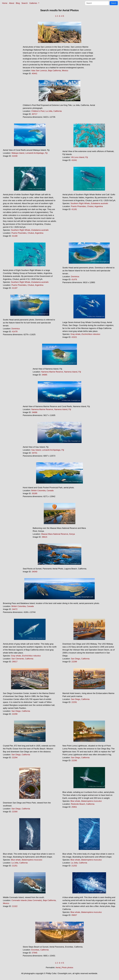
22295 (74, 760)
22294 (15, 757)
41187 (15, 288)
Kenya (72, 534)
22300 (15, 812)
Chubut (31, 233)
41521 (74, 337)
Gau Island (36, 450)
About (12, 3)
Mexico (65, 71)
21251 (15, 866)
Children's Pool (38, 111)
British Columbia (38, 490)
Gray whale (75, 334)
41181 (74, 209)
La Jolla (49, 111)
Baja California (54, 71)
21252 (74, 866)
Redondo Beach (78, 804)
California (58, 111)
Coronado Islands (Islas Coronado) (27, 900)
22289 (74, 662)
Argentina (39, 233)
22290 (15, 714)
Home (5, 3)
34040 (35, 572)
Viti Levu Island (78, 157)
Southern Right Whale (21, 230)
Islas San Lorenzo (39, 71)
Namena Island (71, 372)
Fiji (46, 153)
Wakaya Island (18, 153)
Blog (18, 3)
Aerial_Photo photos (64, 967)
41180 (15, 236)
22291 (74, 702)
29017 (15, 662)
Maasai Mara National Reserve (55, 534)
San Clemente (18, 659)
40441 (35, 73)
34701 (35, 453)
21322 (15, 906)
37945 (35, 953)
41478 (15, 332)
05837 (74, 915)
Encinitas (35, 950)
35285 (35, 493)
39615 (45, 537)
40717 (35, 114)
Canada (50, 490)
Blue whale (75, 801)
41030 (15, 156)
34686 (35, 412)
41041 (74, 160)
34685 (45, 375)
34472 (15, 609)
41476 (74, 279)
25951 (74, 807)
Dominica (75, 276)
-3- (59, 16)
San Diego (75, 659)
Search (25, 3)
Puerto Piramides (19, 233)
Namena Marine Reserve (52, 372)
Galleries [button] (34, 3)
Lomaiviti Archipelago (35, 153)
